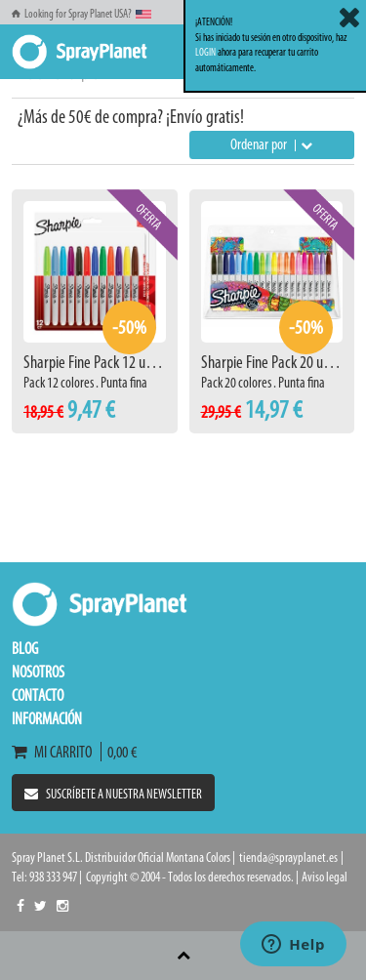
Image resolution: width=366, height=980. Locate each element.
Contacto (38, 695)
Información (47, 718)
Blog (25, 648)
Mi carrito (56, 752)
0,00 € (119, 752)
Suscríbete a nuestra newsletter (113, 794)
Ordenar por (271, 144)
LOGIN (205, 52)
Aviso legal (325, 877)
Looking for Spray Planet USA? (81, 14)
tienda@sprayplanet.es (288, 857)
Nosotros (38, 672)
